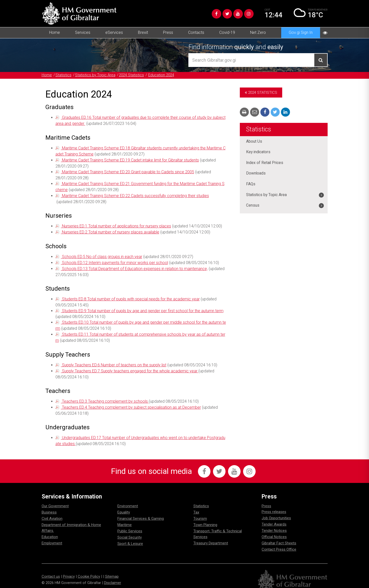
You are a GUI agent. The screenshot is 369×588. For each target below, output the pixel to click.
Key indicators (259, 152)
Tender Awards (274, 518)
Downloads (256, 174)
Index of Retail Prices (265, 163)
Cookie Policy (89, 570)
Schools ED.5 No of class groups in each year (102, 254)
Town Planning (205, 518)
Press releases (274, 505)
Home (55, 32)
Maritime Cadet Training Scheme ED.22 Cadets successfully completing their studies (135, 193)
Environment (128, 499)
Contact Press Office (279, 543)
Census (253, 206)
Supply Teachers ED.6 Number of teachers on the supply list (114, 360)
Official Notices (274, 530)
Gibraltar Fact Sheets (279, 537)
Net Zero (258, 32)
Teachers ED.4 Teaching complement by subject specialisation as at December (131, 402)
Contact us (51, 570)
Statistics (63, 75)
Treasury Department (211, 537)
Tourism (200, 512)
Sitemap (112, 570)
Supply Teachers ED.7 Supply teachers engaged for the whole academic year (130, 366)
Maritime (125, 518)
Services (83, 32)
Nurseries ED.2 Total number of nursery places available (110, 229)
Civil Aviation (52, 512)
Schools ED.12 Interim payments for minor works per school (115, 259)
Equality (124, 506)
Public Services (130, 525)
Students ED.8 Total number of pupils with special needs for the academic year (130, 295)
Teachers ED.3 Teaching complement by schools (105, 396)
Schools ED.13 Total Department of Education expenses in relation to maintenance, (134, 265)
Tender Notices (274, 524)
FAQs (251, 184)
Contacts (196, 32)
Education (50, 530)
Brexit (143, 32)
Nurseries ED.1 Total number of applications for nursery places (116, 224)
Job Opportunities (276, 512)
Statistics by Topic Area (95, 75)
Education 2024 (161, 75)
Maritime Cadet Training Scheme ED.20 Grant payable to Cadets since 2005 (128, 170)
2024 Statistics (131, 75)
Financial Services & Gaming (141, 512)
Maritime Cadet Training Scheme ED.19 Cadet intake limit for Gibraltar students (130, 159)
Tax (196, 506)
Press (168, 32)
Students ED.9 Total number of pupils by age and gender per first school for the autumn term (142, 307)
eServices (114, 32)
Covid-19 (227, 32)
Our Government (55, 499)
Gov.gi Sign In (301, 32)
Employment (52, 537)
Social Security (130, 531)
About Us (254, 141)
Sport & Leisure (130, 537)
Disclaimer (113, 576)
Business (49, 506)
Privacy (69, 570)
